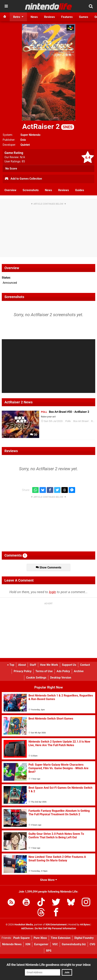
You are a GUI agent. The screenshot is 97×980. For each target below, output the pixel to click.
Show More (48, 880)
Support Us (69, 665)
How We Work (49, 665)
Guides (80, 190)
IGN (28, 944)
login (52, 592)
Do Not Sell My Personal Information (55, 928)
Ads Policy (63, 671)
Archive (79, 671)
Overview (10, 190)
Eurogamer (41, 944)
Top (11, 665)
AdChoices (27, 928)
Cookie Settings (36, 678)
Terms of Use (44, 671)
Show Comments (48, 567)
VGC (55, 944)
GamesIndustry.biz (74, 944)
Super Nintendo (30, 135)
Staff (33, 665)
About (22, 665)
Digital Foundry (84, 938)
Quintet (25, 145)
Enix (23, 140)
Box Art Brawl (81, 421)
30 (34, 435)
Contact (85, 665)
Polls (68, 421)
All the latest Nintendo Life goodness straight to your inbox (49, 965)
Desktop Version (61, 678)
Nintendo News (12, 944)
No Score (11, 169)
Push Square (22, 938)
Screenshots (31, 190)
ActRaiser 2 (48, 127)
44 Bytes (85, 925)
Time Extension (61, 938)
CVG (92, 944)
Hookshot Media (24, 925)
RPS (49, 951)
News (48, 190)
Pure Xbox (40, 938)
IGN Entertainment (56, 925)
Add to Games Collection (23, 179)
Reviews (64, 190)
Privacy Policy (23, 671)
